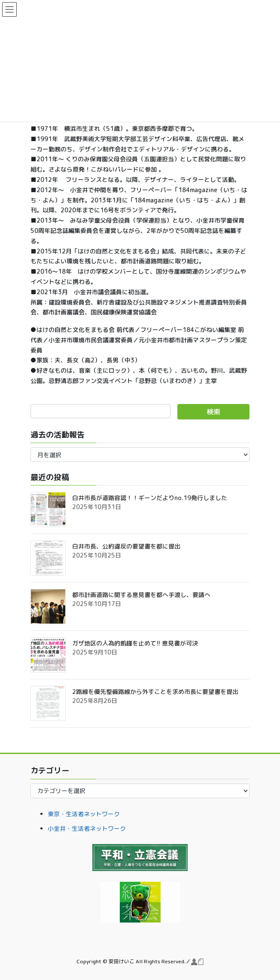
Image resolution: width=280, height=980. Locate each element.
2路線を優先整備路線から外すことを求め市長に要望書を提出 (155, 692)
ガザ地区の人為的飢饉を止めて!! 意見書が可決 (135, 643)
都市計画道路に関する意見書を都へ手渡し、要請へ (141, 595)
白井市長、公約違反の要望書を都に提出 (126, 546)
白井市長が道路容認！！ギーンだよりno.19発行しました (150, 498)
